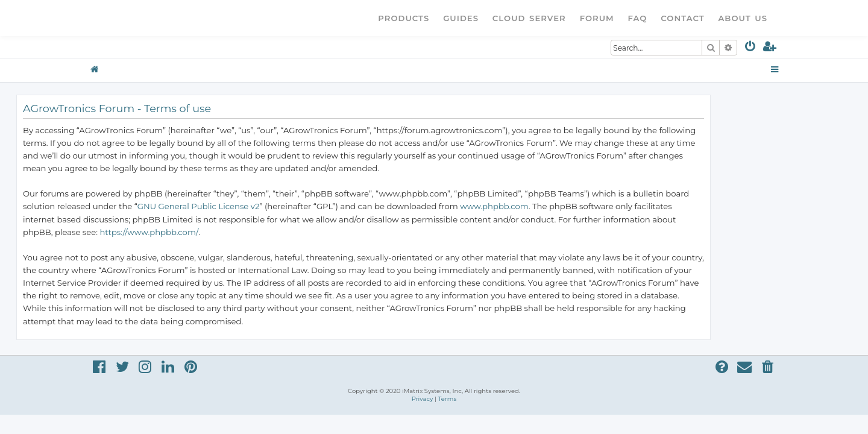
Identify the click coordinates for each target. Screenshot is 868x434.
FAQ (638, 18)
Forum (597, 18)
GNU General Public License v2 (269, 206)
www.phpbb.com (565, 206)
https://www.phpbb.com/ (219, 232)
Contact (682, 18)
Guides (461, 18)
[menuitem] (751, 49)
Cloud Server (529, 18)
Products (404, 18)
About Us (743, 18)
